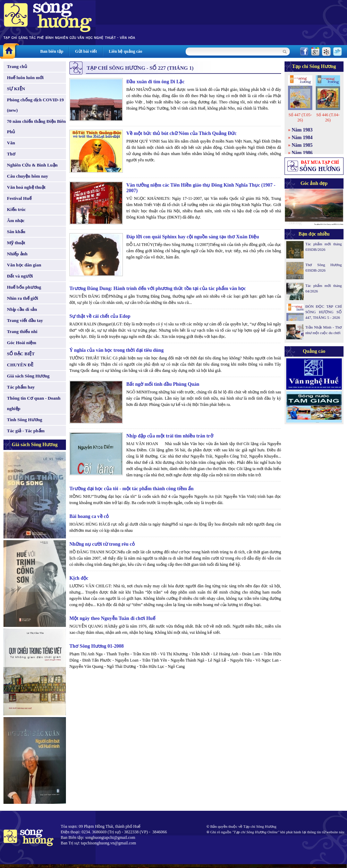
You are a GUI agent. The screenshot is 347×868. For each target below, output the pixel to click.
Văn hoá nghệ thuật (26, 187)
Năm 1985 (302, 145)
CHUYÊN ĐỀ (20, 365)
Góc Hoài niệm (22, 343)
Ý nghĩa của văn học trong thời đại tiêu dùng (116, 350)
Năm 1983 (302, 130)
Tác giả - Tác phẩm (26, 431)
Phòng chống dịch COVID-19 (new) (35, 105)
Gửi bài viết (86, 51)
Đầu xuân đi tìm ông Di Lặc (155, 82)
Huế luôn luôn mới (25, 78)
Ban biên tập (52, 51)
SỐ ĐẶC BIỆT (21, 354)
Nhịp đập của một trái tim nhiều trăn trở (170, 436)
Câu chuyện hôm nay (28, 176)
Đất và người (20, 276)
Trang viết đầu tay (25, 320)
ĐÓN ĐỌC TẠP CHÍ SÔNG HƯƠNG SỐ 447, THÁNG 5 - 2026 (324, 312)
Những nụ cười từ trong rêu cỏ (102, 544)
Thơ (11, 154)
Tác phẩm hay (21, 387)
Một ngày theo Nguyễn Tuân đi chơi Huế (112, 618)
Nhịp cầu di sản (22, 309)
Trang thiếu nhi (22, 331)
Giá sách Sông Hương (28, 376)
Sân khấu (16, 232)
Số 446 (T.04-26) (328, 117)
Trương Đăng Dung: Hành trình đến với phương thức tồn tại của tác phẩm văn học (158, 288)
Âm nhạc (16, 220)
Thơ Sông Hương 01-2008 (97, 646)
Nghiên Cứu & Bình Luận (32, 165)
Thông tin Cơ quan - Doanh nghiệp (34, 403)
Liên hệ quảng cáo (125, 51)
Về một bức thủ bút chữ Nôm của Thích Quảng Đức (181, 133)
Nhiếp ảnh (17, 254)
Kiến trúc (16, 209)
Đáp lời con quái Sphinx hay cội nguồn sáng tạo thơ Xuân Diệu (193, 237)
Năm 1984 (302, 138)
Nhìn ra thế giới (23, 298)
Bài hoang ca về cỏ (89, 516)
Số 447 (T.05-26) (300, 117)
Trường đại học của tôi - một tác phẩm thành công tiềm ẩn (132, 489)
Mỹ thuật (16, 243)
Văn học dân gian (24, 265)
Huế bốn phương (24, 287)
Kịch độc (79, 578)
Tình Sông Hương (25, 420)
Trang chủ (17, 66)
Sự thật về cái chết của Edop (100, 316)
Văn (11, 143)
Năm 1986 (302, 153)
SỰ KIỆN (16, 89)
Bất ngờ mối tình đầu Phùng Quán (163, 384)
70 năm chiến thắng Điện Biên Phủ (36, 126)
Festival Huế (19, 198)
